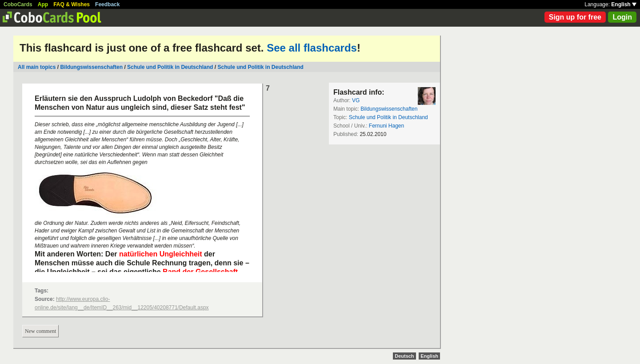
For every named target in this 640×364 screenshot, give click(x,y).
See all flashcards (312, 48)
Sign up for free (575, 17)
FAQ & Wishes (72, 4)
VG (356, 100)
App (43, 4)
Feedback (107, 4)
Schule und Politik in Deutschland (170, 67)
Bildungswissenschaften (91, 67)
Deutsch (404, 356)
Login (622, 17)
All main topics (37, 67)
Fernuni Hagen (386, 126)
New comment (40, 331)
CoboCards (18, 4)
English (624, 4)
